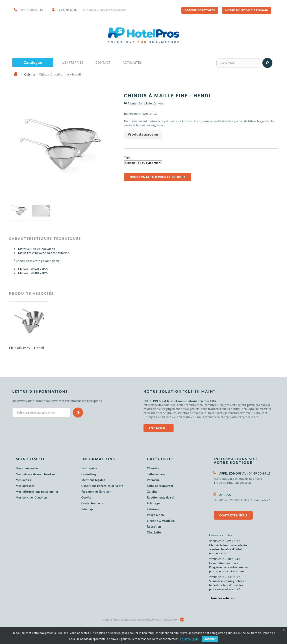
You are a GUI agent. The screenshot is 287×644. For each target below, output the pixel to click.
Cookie (86, 497)
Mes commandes (27, 468)
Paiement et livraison (96, 492)
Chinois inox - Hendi (115, 348)
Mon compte (31, 459)
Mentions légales (93, 480)
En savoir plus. (190, 639)
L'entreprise (89, 468)
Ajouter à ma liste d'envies (146, 103)
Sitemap (87, 509)
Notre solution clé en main (247, 10)
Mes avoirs (23, 480)
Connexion (68, 10)
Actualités (132, 63)
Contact (103, 63)
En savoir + (159, 428)
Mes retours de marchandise (35, 474)
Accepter (210, 639)
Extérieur (153, 509)
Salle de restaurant (160, 486)
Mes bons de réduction (31, 497)
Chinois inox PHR (24, 348)
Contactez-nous (92, 503)
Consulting (89, 474)
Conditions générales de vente (102, 486)
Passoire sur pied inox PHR (72, 349)
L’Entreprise (73, 63)
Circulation (155, 532)
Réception (154, 527)
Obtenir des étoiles (200, 10)
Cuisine (152, 492)
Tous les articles (222, 598)
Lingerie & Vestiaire (161, 521)
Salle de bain (156, 474)
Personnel (154, 480)
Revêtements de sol (161, 497)
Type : (128, 157)
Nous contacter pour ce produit (158, 177)
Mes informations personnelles (37, 492)
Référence (131, 114)
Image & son (155, 515)
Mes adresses (25, 486)
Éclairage (153, 503)
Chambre (153, 468)
